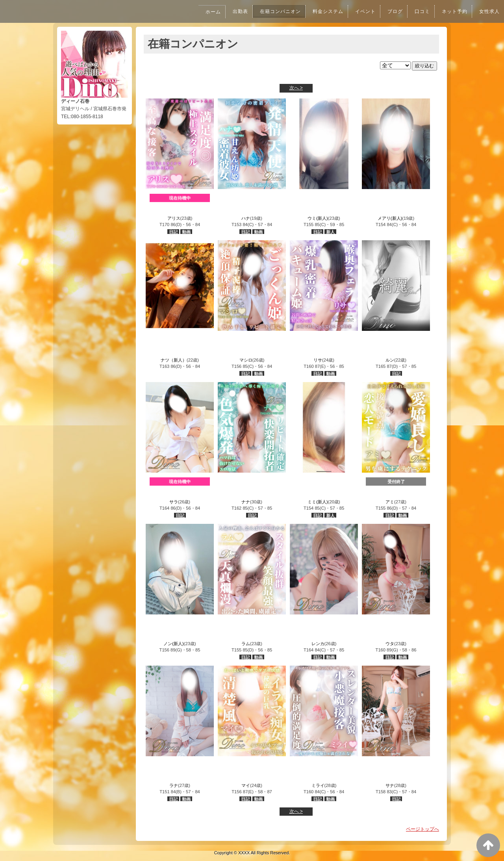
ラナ (174, 785)
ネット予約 (452, 11)
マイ (246, 785)
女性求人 (489, 11)
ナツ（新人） (174, 360)
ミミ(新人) (318, 502)
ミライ (318, 785)
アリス (174, 218)
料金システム (319, 11)
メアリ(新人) (390, 218)
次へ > (296, 88)
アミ (390, 502)
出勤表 (226, 11)
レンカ (318, 644)
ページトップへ (422, 829)
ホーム (198, 12)
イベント (359, 11)
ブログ (390, 11)
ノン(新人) (173, 644)
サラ (174, 502)
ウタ (390, 644)
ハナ (246, 218)
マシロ (246, 360)
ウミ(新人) (318, 218)
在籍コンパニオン (269, 11)
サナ (390, 785)
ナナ (246, 502)
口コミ (418, 11)
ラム (246, 644)
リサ (318, 360)
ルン (390, 360)
